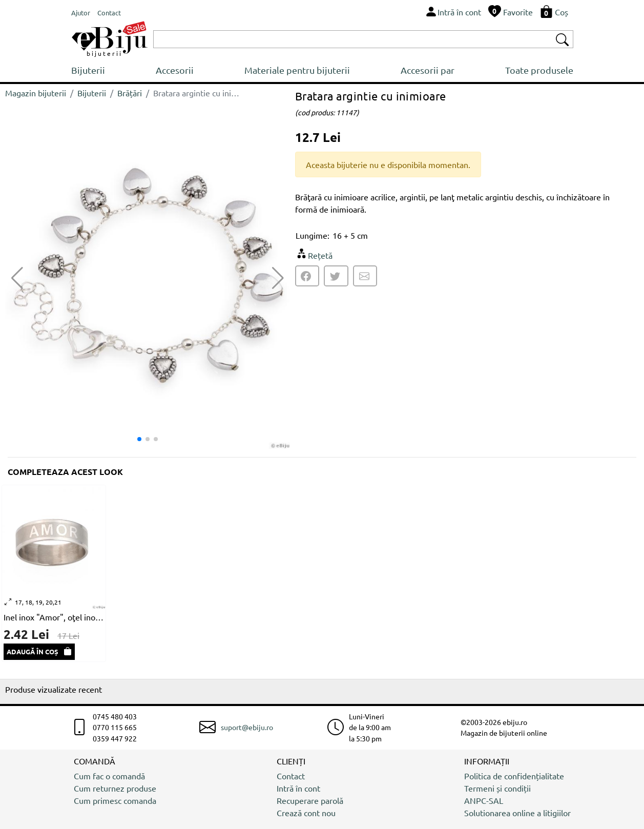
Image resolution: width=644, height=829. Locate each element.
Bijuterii (88, 70)
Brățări (130, 93)
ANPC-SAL (484, 800)
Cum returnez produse (115, 788)
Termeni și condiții (497, 788)
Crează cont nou (306, 813)
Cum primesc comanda (115, 800)
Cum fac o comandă (109, 776)
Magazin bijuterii (36, 93)
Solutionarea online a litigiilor (517, 813)
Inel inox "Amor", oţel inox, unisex (54, 617)
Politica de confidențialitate (514, 776)
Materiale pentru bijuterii (297, 70)
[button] (278, 278)
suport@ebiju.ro (247, 727)
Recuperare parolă (310, 800)
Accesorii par (428, 70)
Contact (291, 776)
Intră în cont (298, 788)
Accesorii (175, 70)
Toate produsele (539, 70)
